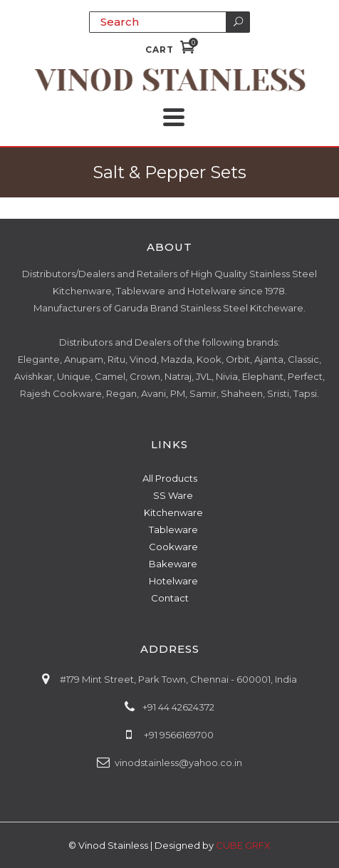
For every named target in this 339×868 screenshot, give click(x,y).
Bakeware (173, 564)
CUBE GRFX (243, 845)
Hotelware (173, 581)
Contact (170, 598)
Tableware (173, 529)
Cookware (173, 547)
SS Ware (173, 495)
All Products (170, 478)
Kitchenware (173, 512)
